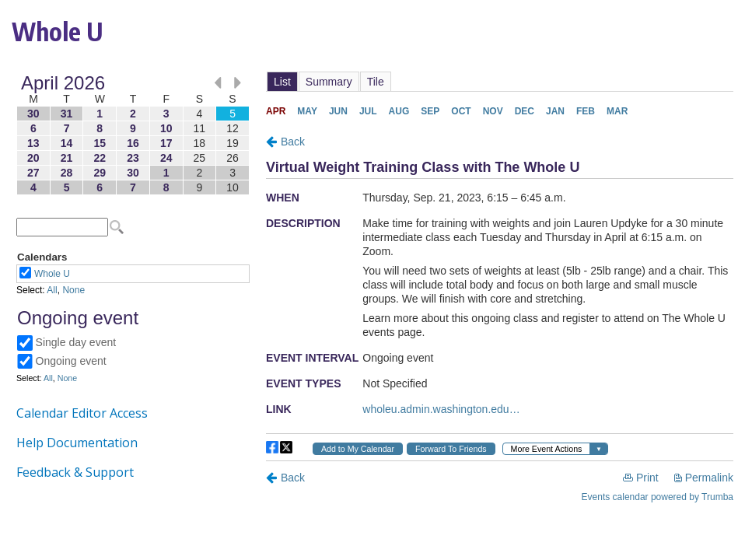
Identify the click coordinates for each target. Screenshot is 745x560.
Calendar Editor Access (82, 413)
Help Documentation (77, 443)
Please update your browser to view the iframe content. (133, 135)
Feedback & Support (75, 472)
